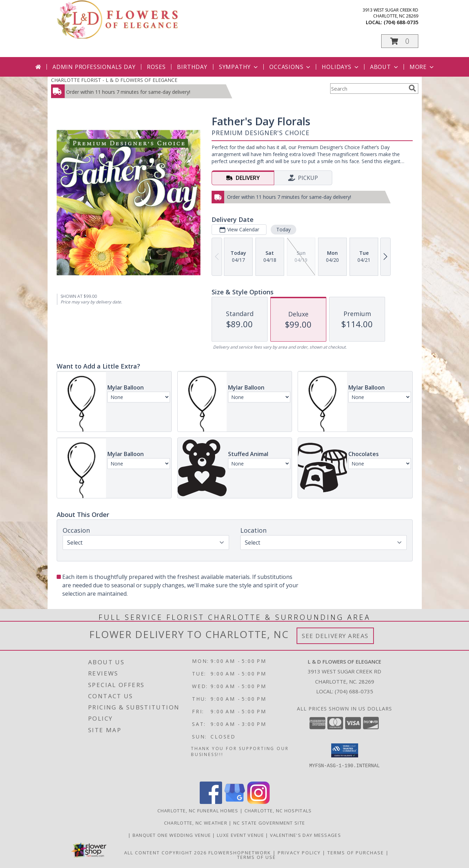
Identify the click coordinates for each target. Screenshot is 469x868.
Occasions (290, 67)
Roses (156, 67)
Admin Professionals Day (94, 67)
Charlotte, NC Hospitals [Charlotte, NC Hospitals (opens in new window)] (278, 811)
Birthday (192, 67)
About (385, 67)
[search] (412, 88)
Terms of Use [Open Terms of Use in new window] (257, 857)
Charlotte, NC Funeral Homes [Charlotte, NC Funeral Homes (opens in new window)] (198, 811)
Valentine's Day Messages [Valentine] (305, 835)
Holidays (341, 67)
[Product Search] (368, 89)
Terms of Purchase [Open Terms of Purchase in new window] (356, 853)
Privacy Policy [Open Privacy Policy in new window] (299, 853)
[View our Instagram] (258, 802)
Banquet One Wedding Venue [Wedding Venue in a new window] (173, 835)
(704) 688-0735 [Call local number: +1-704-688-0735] (401, 22)
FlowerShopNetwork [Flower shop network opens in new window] (240, 853)
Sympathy (239, 67)
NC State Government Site (269, 823)
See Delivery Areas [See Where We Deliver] (335, 636)
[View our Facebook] (211, 802)
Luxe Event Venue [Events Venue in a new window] (241, 835)
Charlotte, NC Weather (196, 823)
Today (283, 229)
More (422, 67)
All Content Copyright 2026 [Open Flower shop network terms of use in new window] (165, 853)
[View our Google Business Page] (235, 802)
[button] (400, 41)
